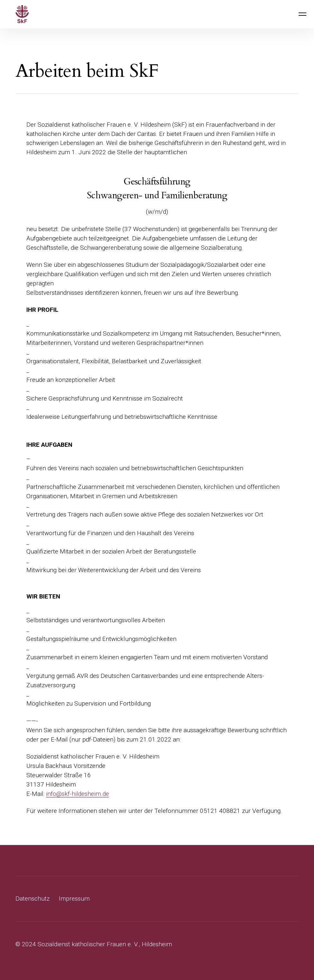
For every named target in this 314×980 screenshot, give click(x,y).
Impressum (74, 899)
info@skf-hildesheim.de (77, 794)
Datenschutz (32, 899)
